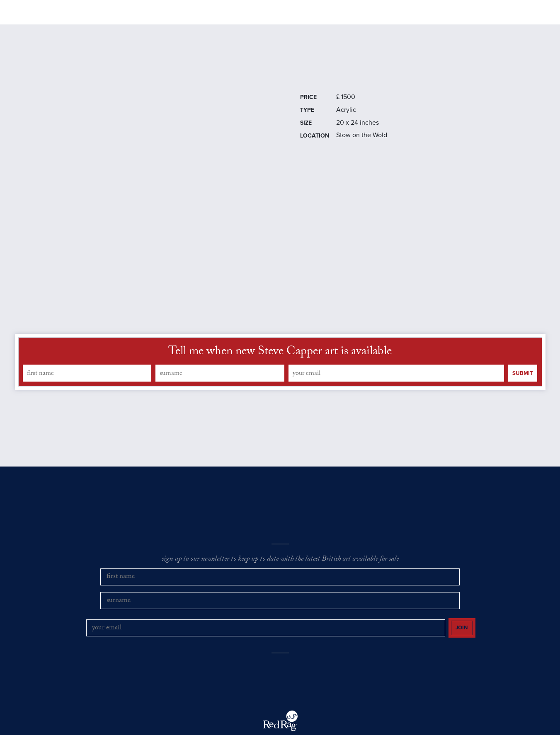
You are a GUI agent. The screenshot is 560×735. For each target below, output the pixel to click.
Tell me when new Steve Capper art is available (280, 368)
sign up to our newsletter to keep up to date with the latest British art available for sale (280, 576)
